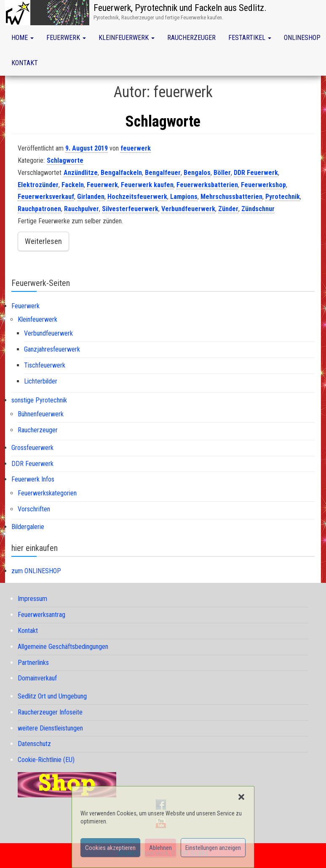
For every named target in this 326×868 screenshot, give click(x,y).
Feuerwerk (66, 38)
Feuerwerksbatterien (207, 185)
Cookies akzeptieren (110, 848)
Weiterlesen (43, 241)
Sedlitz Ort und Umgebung (52, 696)
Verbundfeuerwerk (188, 209)
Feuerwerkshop (263, 185)
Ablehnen (160, 848)
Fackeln (73, 185)
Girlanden (91, 197)
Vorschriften (34, 509)
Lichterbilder (41, 381)
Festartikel (250, 38)
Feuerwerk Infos (33, 479)
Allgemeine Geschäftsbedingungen (63, 647)
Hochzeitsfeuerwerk (137, 197)
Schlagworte (163, 122)
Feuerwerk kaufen (147, 185)
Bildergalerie (28, 527)
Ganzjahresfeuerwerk (52, 349)
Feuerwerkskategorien (47, 493)
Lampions (184, 197)
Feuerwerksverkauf (46, 197)
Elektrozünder (38, 185)
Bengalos (197, 173)
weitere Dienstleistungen (50, 728)
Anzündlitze (81, 173)
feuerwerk (136, 148)
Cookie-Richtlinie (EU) (46, 760)
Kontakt (25, 63)
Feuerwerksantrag (41, 615)
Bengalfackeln (121, 173)
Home (23, 38)
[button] (241, 797)
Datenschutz (34, 744)
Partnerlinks (33, 663)
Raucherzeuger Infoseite (50, 712)
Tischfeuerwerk (45, 365)
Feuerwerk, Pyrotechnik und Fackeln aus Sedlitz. (180, 8)
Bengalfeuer (163, 173)
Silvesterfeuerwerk (130, 209)
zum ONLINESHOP (36, 571)
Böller (222, 173)
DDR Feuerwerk (256, 173)
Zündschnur (258, 209)
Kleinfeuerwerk (127, 38)
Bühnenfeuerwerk (41, 414)
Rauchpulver (81, 209)
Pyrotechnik (283, 197)
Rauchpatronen (39, 209)
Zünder (228, 209)
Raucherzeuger (191, 38)
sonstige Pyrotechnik (39, 400)
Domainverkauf (37, 678)
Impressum (32, 599)
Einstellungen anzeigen (213, 848)
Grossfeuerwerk (32, 448)
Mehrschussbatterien (231, 197)
